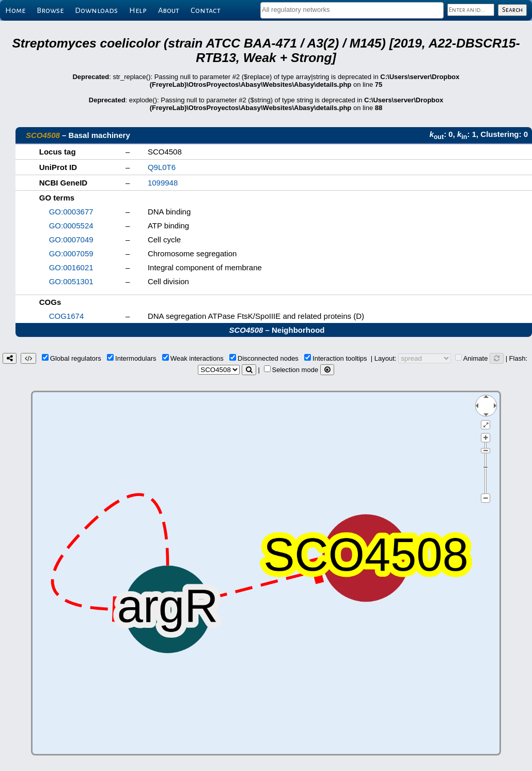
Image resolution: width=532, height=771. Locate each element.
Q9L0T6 (162, 167)
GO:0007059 (71, 253)
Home (15, 10)
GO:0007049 (71, 240)
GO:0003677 (71, 212)
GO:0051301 (71, 281)
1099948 (163, 183)
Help (138, 10)
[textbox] (352, 10)
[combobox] (352, 10)
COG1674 (67, 316)
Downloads (96, 10)
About (169, 10)
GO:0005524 (71, 226)
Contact (206, 10)
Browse (50, 10)
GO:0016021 (71, 267)
